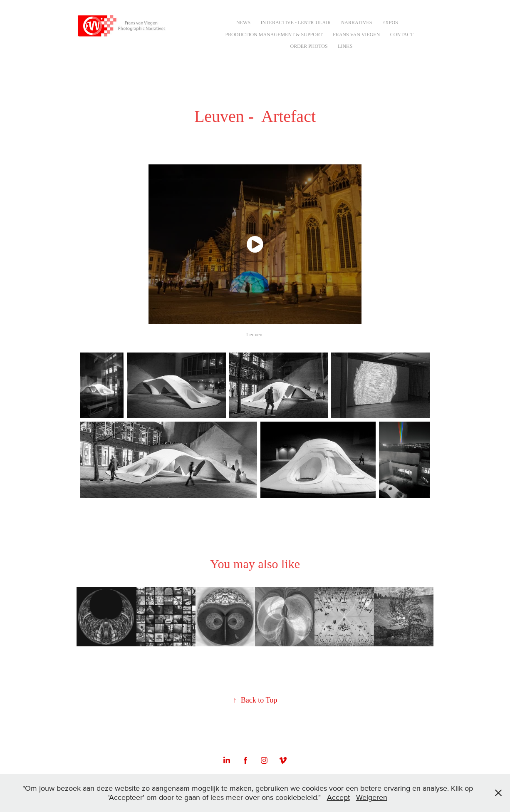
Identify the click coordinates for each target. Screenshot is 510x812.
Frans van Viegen (356, 35)
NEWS (243, 22)
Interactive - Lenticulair (296, 22)
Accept (338, 797)
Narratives (357, 22)
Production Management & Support (274, 35)
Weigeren (372, 797)
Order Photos (309, 46)
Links (345, 46)
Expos (390, 22)
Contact (402, 35)
